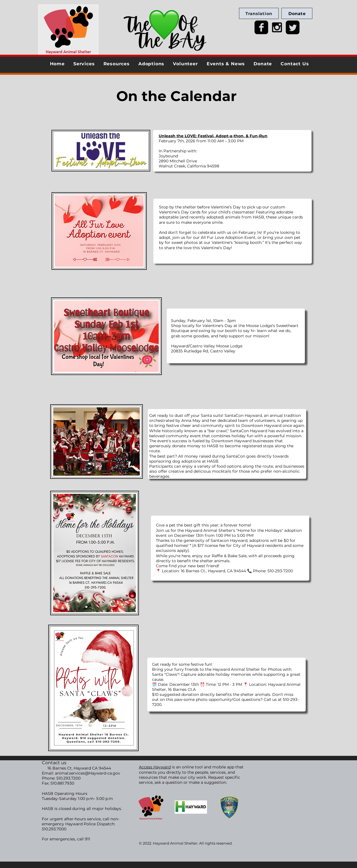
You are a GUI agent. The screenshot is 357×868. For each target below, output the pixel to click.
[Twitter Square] (293, 27)
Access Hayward (155, 767)
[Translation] (259, 13)
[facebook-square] (261, 27)
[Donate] (297, 13)
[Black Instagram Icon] (277, 27)
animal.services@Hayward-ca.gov (88, 773)
